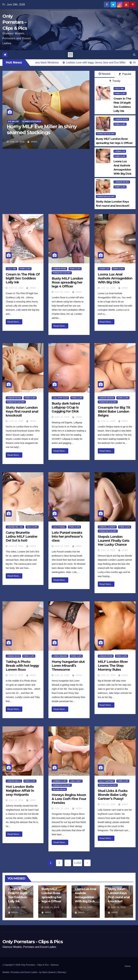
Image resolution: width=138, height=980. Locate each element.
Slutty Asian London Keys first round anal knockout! (22, 411)
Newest (104, 74)
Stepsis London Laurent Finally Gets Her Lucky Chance (114, 541)
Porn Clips (120, 93)
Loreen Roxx (13, 656)
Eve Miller (13, 121)
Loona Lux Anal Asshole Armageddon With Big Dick (115, 278)
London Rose (121, 119)
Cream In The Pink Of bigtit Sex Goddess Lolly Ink (23, 278)
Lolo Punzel (59, 527)
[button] (134, 55)
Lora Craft (76, 781)
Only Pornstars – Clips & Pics (15, 22)
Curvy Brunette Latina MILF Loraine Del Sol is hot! (21, 536)
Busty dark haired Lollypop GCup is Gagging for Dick (66, 407)
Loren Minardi (60, 656)
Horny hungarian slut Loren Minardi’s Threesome (68, 666)
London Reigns (106, 398)
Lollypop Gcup (60, 398)
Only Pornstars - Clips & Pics (33, 942)
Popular (125, 74)
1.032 (78, 863)
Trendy (115, 81)
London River (106, 656)
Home (128, 966)
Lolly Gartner (106, 781)
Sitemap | (62, 972)
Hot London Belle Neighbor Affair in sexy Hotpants (20, 791)
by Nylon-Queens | (48, 972)
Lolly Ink (119, 89)
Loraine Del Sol (15, 527)
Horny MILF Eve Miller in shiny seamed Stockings (42, 130)
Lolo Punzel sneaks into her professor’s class (67, 536)
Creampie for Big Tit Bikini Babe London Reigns (114, 411)
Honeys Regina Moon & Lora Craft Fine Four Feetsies (69, 799)
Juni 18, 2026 (17, 142)
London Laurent (107, 527)
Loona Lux (120, 151)
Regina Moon (59, 789)
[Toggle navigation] (70, 55)
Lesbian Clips (60, 781)
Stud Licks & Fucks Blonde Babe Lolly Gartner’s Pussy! (113, 795)
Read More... (14, 322)
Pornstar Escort (106, 134)
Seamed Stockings (32, 121)
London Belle (14, 781)
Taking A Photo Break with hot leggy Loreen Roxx (22, 666)
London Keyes (122, 182)
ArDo (32, 142)
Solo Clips (32, 527)
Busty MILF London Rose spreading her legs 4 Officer (67, 282)
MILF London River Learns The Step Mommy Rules (113, 666)
